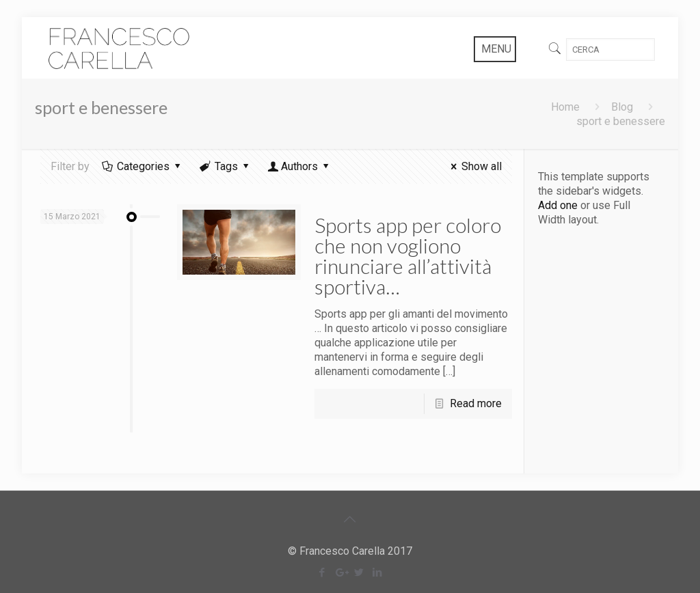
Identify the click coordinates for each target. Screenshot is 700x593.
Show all (473, 166)
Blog (622, 107)
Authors (300, 166)
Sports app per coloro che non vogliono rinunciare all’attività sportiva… (408, 256)
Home (565, 107)
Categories (143, 166)
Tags (226, 166)
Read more (476, 403)
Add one (558, 205)
